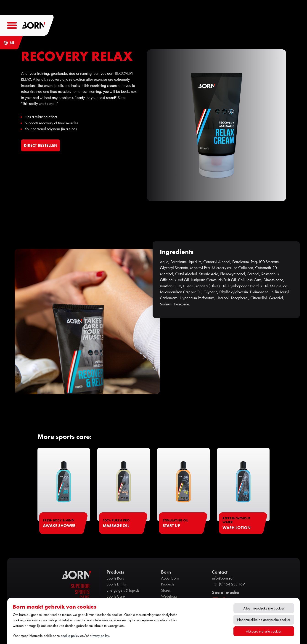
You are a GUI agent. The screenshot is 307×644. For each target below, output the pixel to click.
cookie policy (70, 636)
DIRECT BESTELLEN (41, 145)
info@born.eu (222, 578)
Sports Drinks (116, 584)
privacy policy (99, 636)
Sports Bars (115, 578)
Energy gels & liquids (123, 590)
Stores (166, 590)
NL (12, 43)
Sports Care (116, 596)
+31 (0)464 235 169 (228, 584)
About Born (170, 578)
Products (168, 584)
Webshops (169, 596)
